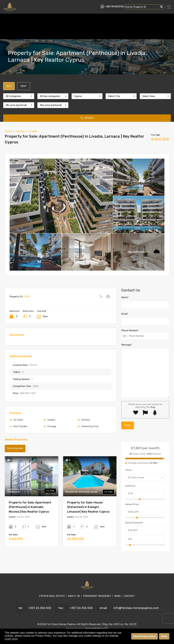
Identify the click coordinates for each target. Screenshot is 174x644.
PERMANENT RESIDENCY (97, 596)
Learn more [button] (11, 639)
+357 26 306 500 (40, 608)
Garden (51, 420)
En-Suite (18, 420)
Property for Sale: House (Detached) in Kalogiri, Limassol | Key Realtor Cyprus (88, 507)
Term (128, 470)
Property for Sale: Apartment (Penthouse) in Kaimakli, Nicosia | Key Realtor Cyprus (30, 507)
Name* (125, 297)
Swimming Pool (90, 426)
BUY (9, 86)
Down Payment (134, 523)
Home (8, 131)
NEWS (117, 596)
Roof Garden (20, 426)
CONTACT (129, 596)
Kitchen (86, 420)
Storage (52, 426)
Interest (130, 486)
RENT (24, 86)
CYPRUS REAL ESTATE (52, 596)
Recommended (15, 448)
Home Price (132, 504)
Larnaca (20, 131)
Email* (125, 314)
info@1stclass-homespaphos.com (136, 608)
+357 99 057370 (114, 7)
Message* (127, 345)
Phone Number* (130, 330)
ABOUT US (74, 596)
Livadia (33, 131)
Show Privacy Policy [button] (144, 636)
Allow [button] (164, 636)
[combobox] (19, 96)
